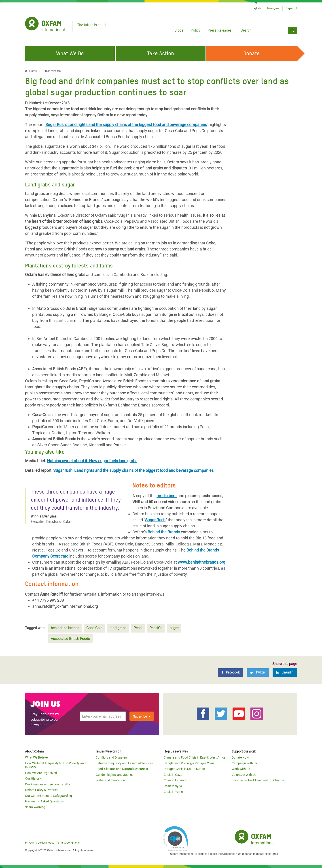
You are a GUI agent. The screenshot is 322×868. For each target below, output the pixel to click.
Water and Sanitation (110, 780)
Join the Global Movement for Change (258, 780)
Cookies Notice (45, 843)
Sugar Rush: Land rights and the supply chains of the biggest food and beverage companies (126, 125)
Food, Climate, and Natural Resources (122, 769)
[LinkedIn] (285, 672)
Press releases (52, 71)
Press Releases (220, 30)
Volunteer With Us (244, 775)
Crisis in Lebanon (176, 780)
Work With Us (241, 769)
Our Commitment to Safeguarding (49, 796)
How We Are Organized (41, 773)
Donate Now (240, 757)
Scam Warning (35, 807)
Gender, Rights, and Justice (114, 775)
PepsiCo (156, 628)
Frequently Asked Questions (44, 801)
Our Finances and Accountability (48, 784)
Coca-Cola (94, 628)
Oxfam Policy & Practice (42, 790)
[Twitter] (258, 672)
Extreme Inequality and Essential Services (124, 763)
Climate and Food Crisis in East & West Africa (195, 757)
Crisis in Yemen (174, 792)
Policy (196, 30)
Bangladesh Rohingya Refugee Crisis (189, 763)
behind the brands (65, 628)
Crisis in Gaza (173, 775)
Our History (33, 778)
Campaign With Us (244, 763)
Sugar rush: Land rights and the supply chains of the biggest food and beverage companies (133, 470)
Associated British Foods (70, 639)
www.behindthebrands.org (201, 562)
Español (291, 8)
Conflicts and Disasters (112, 757)
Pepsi (138, 628)
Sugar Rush (155, 520)
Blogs (179, 30)
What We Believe (36, 757)
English (256, 8)
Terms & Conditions (68, 843)
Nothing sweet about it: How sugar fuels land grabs (92, 461)
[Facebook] (230, 672)
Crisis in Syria (173, 786)
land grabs (118, 628)
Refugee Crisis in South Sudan (184, 769)
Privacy (30, 843)
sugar (174, 628)
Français (273, 8)
